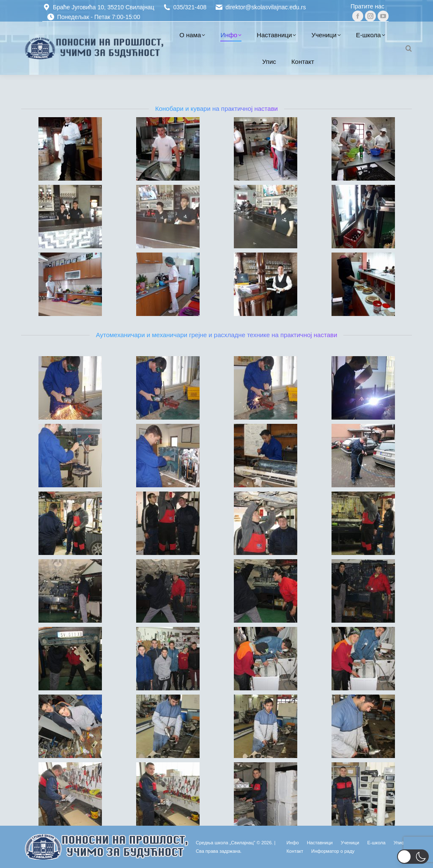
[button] (413, 857)
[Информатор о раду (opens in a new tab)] (333, 851)
